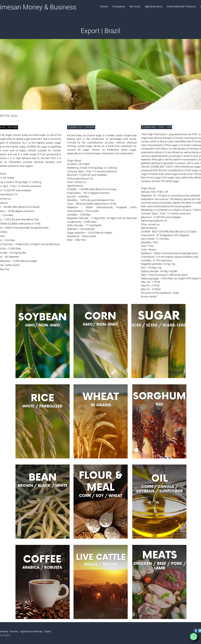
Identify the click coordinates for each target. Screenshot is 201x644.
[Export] (50, 631)
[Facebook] (195, 631)
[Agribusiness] (27, 631)
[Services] (15, 631)
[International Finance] (39, 631)
